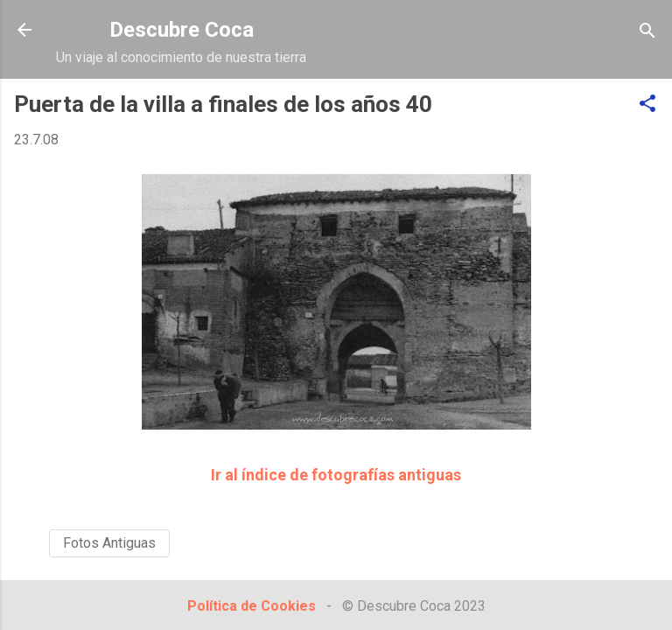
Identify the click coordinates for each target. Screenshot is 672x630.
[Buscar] (647, 32)
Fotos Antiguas (109, 543)
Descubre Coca (182, 30)
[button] (647, 105)
